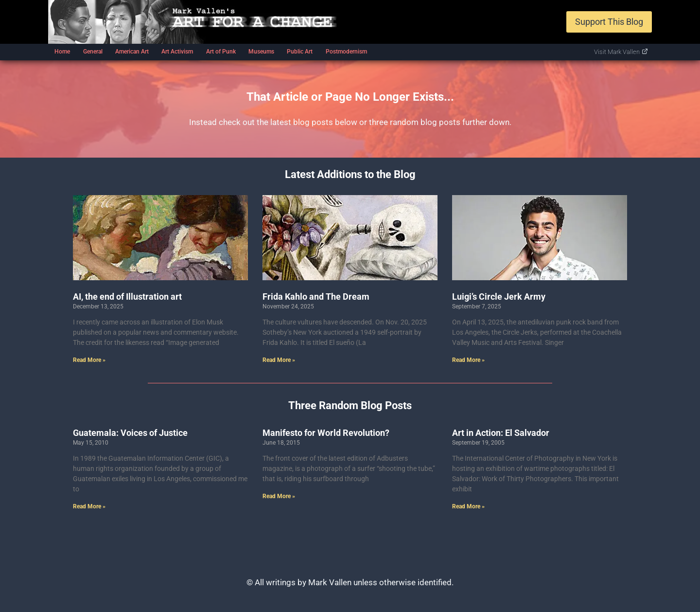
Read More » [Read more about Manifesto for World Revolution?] (279, 496)
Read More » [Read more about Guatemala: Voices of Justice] (89, 506)
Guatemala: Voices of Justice (130, 433)
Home (62, 52)
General (93, 52)
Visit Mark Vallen (621, 52)
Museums (261, 52)
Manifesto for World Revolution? (326, 433)
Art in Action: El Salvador (501, 433)
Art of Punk (221, 52)
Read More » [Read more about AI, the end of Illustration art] (89, 360)
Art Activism (177, 52)
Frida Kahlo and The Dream (316, 297)
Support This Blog (609, 22)
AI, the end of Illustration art (127, 297)
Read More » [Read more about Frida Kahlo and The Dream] (279, 360)
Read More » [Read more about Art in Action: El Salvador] (468, 506)
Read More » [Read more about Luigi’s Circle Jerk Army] (468, 360)
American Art (132, 52)
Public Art (300, 52)
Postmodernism (346, 52)
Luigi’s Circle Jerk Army (499, 297)
